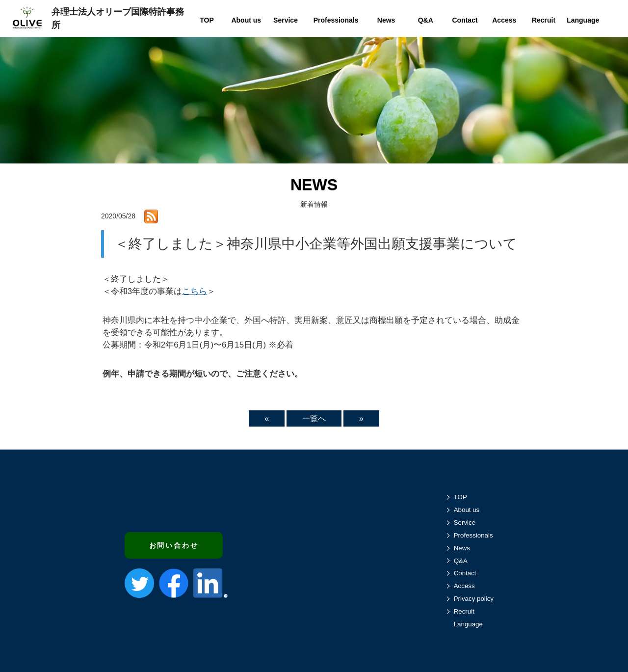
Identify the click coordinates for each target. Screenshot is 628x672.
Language (468, 624)
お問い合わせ (174, 545)
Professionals (473, 535)
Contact (465, 573)
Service (465, 523)
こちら (195, 291)
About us (467, 510)
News (462, 548)
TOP (460, 497)
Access (464, 586)
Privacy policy (474, 599)
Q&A (461, 561)
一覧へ (314, 418)
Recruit (464, 611)
